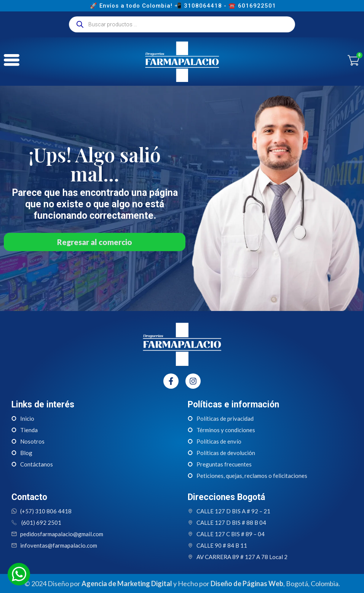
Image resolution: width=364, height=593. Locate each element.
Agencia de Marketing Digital (127, 583)
